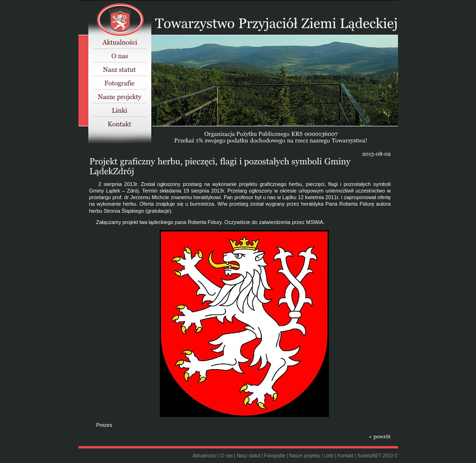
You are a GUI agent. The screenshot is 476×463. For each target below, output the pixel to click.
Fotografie (275, 456)
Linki (329, 456)
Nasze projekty (304, 456)
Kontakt (345, 456)
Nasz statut (249, 456)
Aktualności (205, 456)
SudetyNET (369, 456)
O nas (227, 456)
